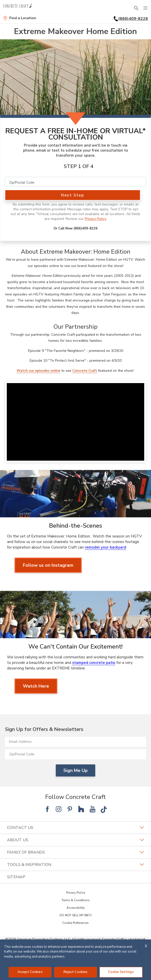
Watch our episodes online (38, 371)
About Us (75, 840)
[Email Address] (75, 742)
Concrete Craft (85, 371)
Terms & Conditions (76, 900)
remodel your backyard (105, 547)
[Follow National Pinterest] (70, 809)
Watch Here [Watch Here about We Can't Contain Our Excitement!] (36, 686)
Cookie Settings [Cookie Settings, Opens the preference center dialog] (121, 972)
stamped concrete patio (94, 663)
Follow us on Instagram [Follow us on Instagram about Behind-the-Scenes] (48, 565)
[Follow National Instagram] (59, 809)
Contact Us (75, 828)
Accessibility (76, 908)
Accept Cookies (30, 972)
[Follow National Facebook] (47, 809)
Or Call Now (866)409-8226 (75, 228)
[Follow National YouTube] (92, 809)
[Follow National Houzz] (81, 809)
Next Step (72, 195)
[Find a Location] (20, 18)
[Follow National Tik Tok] (104, 809)
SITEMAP (16, 877)
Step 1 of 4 (79, 166)
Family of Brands (75, 852)
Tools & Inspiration (75, 865)
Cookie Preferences (75, 923)
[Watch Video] (75, 422)
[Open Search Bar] (136, 8)
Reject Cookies (76, 972)
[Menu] (145, 8)
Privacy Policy (95, 219)
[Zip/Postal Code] (75, 182)
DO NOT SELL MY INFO (76, 915)
